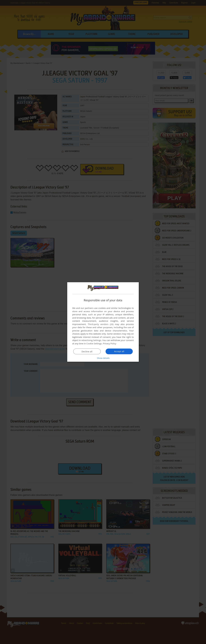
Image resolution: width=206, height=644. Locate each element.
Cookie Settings (94, 343)
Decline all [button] (87, 351)
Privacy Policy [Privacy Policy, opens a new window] (110, 343)
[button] (103, 358)
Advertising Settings (91, 340)
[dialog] (103, 322)
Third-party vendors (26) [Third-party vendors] (101, 324)
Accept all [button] (119, 351)
